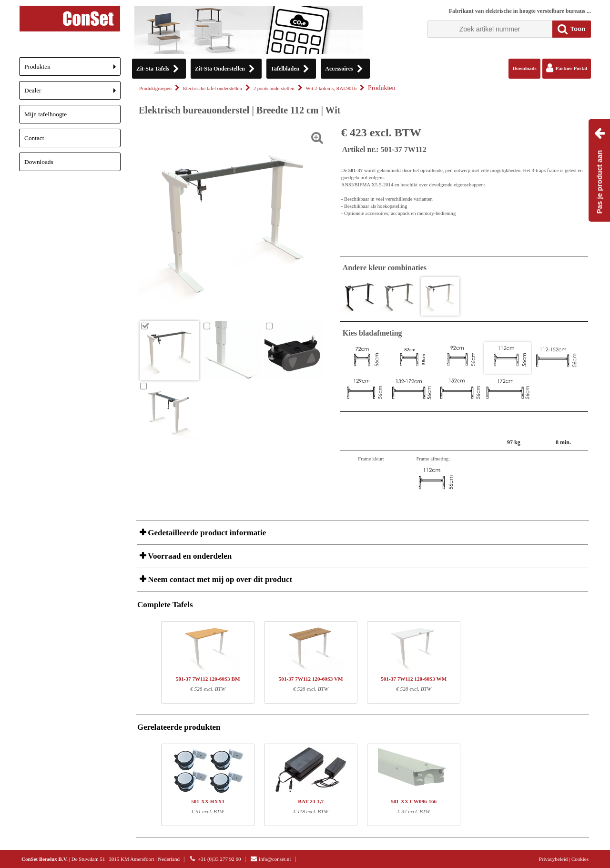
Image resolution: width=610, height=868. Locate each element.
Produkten (72, 69)
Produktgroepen (155, 88)
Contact (34, 138)
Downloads (39, 162)
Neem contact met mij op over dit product (219, 579)
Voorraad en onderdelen (189, 556)
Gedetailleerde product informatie (206, 533)
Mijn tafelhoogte (46, 114)
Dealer (72, 93)
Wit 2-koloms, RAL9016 (331, 88)
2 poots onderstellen (274, 88)
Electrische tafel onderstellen (213, 88)
